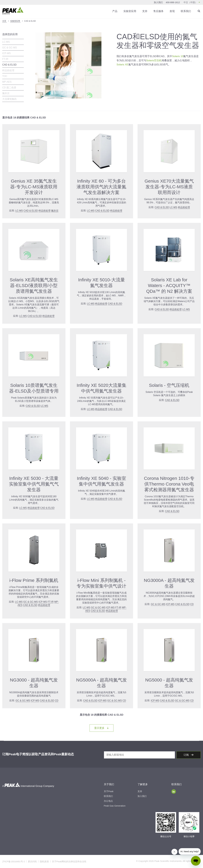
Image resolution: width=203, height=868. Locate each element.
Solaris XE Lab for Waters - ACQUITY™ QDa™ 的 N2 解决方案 (169, 285)
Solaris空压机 (154, 60)
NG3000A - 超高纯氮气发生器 (169, 583)
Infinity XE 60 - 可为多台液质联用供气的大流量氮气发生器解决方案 (101, 187)
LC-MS (6, 42)
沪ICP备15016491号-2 (14, 861)
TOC (5, 76)
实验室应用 (130, 11)
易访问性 (32, 861)
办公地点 (108, 801)
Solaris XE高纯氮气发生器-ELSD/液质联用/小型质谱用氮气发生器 (34, 285)
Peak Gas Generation (115, 806)
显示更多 (104, 728)
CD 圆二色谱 (9, 88)
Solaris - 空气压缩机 (169, 385)
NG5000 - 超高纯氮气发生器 (169, 683)
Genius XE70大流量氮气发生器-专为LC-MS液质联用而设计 (169, 187)
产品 (115, 11)
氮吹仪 (6, 93)
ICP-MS (6, 53)
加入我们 (158, 2)
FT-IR (5, 59)
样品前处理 (8, 70)
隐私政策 (44, 861)
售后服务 (158, 11)
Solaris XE (122, 64)
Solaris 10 (178, 56)
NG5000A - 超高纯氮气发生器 (101, 683)
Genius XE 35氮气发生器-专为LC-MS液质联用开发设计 (34, 187)
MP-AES (7, 82)
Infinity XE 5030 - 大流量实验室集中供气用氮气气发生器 (34, 484)
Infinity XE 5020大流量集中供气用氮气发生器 (101, 388)
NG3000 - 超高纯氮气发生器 (34, 683)
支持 (145, 11)
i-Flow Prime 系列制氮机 (34, 580)
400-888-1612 (173, 2)
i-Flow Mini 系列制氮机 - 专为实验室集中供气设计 (101, 583)
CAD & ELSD (9, 65)
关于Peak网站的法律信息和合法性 (69, 861)
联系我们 (186, 11)
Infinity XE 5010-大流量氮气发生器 (101, 283)
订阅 (187, 755)
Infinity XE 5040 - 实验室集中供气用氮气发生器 (101, 481)
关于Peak (109, 791)
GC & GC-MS (10, 48)
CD (192, 604)
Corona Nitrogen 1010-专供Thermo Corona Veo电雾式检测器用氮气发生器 (169, 484)
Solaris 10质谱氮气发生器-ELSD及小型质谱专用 (34, 388)
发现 (172, 11)
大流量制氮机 (9, 99)
